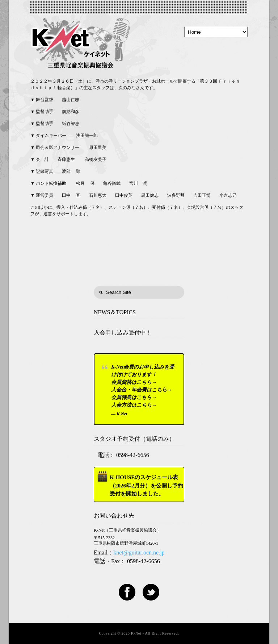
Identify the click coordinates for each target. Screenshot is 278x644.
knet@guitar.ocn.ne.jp (139, 552)
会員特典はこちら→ (134, 397)
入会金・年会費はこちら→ (142, 390)
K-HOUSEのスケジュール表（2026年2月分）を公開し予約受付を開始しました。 (146, 485)
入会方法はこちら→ (134, 405)
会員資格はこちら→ (134, 382)
